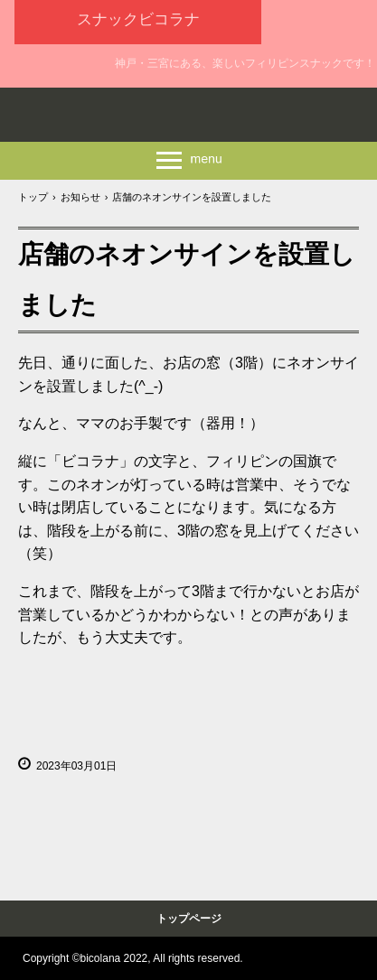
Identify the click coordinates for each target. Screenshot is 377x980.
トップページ (189, 919)
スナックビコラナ (138, 19)
